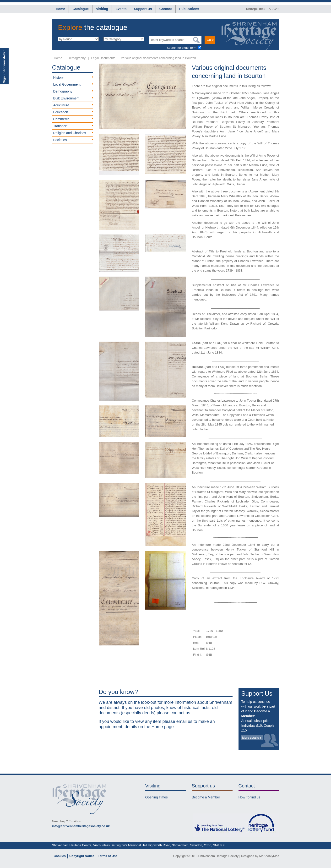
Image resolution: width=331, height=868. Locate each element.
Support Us (143, 9)
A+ (277, 9)
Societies (60, 140)
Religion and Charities (70, 133)
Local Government (67, 84)
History (59, 77)
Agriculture (61, 105)
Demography (77, 58)
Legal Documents (103, 58)
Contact (166, 9)
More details (251, 738)
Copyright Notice (82, 856)
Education (61, 112)
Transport (60, 126)
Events (121, 9)
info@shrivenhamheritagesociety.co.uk (81, 826)
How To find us (250, 797)
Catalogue (81, 9)
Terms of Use (108, 856)
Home (61, 9)
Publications (189, 9)
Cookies (60, 856)
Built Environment (66, 98)
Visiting (102, 9)
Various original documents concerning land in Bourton (158, 58)
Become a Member (206, 797)
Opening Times (157, 797)
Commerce (61, 119)
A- (270, 9)
